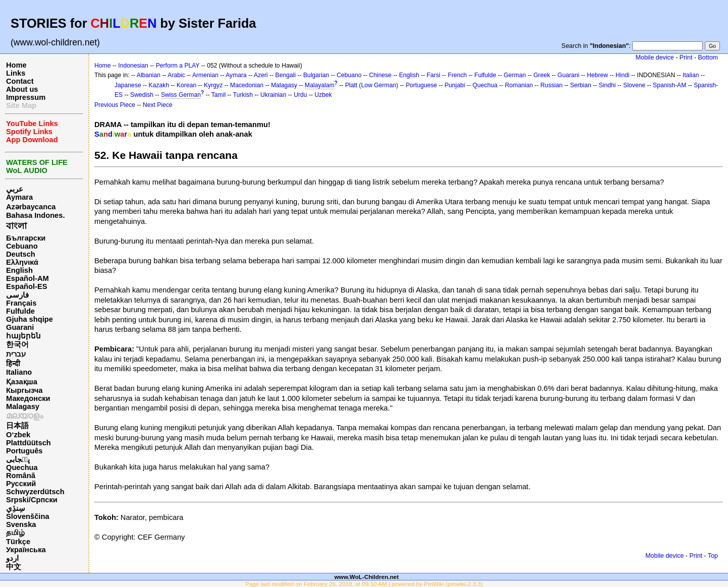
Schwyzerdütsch (35, 492)
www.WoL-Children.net (367, 577)
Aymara (19, 197)
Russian (551, 85)
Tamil (218, 95)
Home (16, 65)
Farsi (434, 75)
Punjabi (455, 85)
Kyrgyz (213, 85)
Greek (542, 75)
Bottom (708, 57)
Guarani (20, 327)
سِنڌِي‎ (16, 508)
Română (21, 476)
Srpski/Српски (32, 500)
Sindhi (607, 85)
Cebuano (22, 246)
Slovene (634, 85)
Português (24, 451)
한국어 (17, 344)
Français (21, 303)
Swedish (142, 95)
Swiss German (181, 95)
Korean (186, 85)
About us (22, 89)
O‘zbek (18, 435)
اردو (12, 558)
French (458, 75)
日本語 (17, 426)
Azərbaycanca (31, 207)
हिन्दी (13, 364)
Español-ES (26, 286)
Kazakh (159, 85)
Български (26, 238)
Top (713, 556)
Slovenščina (28, 516)
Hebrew (597, 75)
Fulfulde (20, 311)
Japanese (128, 85)
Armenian (205, 75)
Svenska (21, 524)
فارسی (17, 295)
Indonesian (133, 66)
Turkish (243, 95)
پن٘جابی (18, 459)
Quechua (22, 467)
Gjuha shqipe (30, 319)
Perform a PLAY (178, 66)
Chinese (380, 75)
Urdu (300, 95)
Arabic (176, 75)
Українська (26, 550)
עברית (16, 354)
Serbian (581, 85)
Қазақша (22, 382)
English (19, 270)
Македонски (28, 398)
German (515, 75)
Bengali (286, 75)
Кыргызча (24, 390)
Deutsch (21, 254)
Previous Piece (115, 105)
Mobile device (655, 57)
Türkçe (18, 542)
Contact (20, 81)
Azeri (261, 75)
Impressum (26, 97)
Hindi (623, 75)
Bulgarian (316, 75)
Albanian (149, 75)
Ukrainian (273, 95)
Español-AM (27, 278)
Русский (21, 484)
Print (686, 57)
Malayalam (320, 85)
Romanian (519, 85)
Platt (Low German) (372, 85)
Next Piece (158, 105)
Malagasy (23, 406)
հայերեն (23, 336)
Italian (691, 75)
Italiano (19, 372)
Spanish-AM (669, 85)
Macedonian (247, 85)
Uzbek (323, 95)
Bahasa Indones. (35, 215)
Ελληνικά (22, 262)
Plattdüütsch (29, 443)
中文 (14, 567)
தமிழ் (15, 533)
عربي (15, 189)
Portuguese (421, 85)
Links (16, 73)
